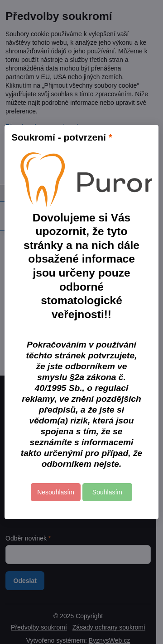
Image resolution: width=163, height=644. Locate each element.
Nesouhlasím (56, 492)
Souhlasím (107, 492)
